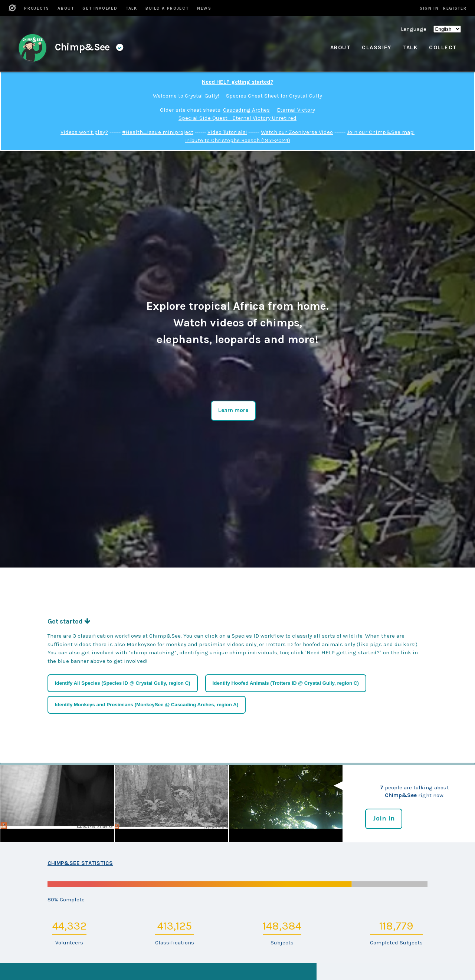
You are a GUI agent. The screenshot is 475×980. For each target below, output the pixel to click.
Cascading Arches (246, 110)
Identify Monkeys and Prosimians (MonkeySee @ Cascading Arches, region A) (147, 705)
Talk (410, 47)
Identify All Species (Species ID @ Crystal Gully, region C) (123, 683)
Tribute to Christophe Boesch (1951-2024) (237, 140)
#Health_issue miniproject (158, 132)
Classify (376, 47)
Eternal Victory (296, 110)
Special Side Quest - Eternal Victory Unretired (237, 118)
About (341, 47)
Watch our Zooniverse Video (297, 132)
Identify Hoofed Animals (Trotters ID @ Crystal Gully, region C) (286, 683)
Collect (443, 47)
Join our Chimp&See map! (381, 132)
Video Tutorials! (227, 132)
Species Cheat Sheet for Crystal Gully (274, 96)
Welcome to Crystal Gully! (186, 96)
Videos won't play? (84, 132)
